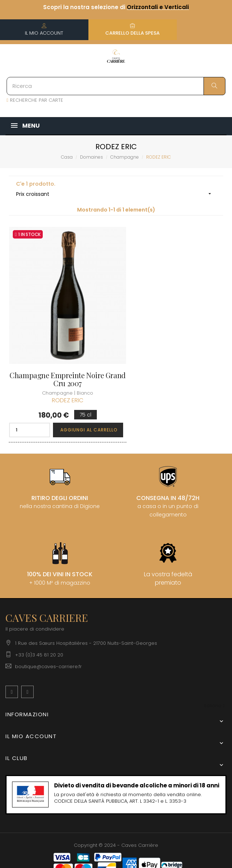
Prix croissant (116, 194)
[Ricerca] (116, 86)
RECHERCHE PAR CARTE (35, 100)
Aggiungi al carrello (81, 411)
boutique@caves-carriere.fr (48, 648)
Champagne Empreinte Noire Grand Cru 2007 (60, 361)
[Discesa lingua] (214, 687)
